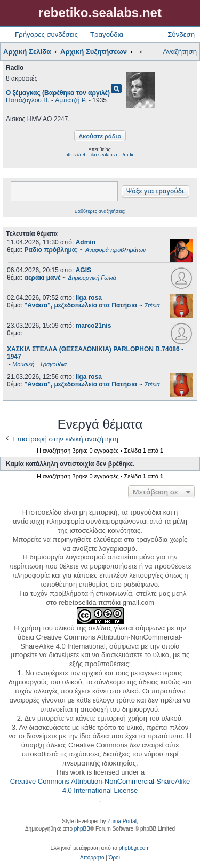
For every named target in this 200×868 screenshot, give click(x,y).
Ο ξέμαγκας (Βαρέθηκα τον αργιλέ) (58, 93)
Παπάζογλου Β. (28, 100)
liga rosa (89, 298)
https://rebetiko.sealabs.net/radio (100, 155)
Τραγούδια (107, 34)
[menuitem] (92, 858)
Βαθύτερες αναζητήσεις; (100, 211)
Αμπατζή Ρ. (71, 100)
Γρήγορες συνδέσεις (46, 34)
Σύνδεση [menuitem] (181, 34)
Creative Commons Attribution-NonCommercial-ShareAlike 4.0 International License (100, 786)
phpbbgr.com (134, 848)
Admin (86, 242)
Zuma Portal (122, 821)
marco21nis (94, 326)
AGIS (83, 270)
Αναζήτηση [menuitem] (180, 52)
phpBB (82, 829)
